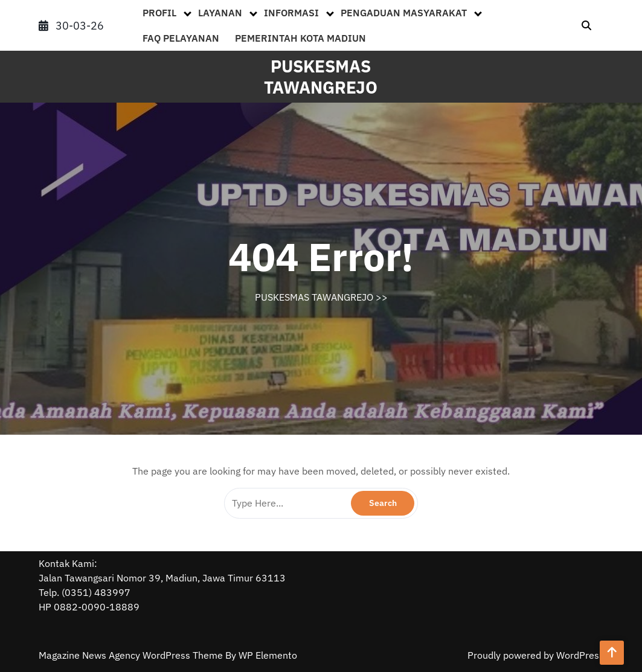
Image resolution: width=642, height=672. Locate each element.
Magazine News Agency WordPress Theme (132, 655)
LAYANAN (220, 13)
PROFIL (159, 13)
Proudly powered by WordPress (536, 655)
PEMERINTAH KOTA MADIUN (300, 38)
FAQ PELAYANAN (181, 38)
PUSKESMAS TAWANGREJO (321, 77)
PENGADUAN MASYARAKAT (404, 13)
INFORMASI (291, 13)
